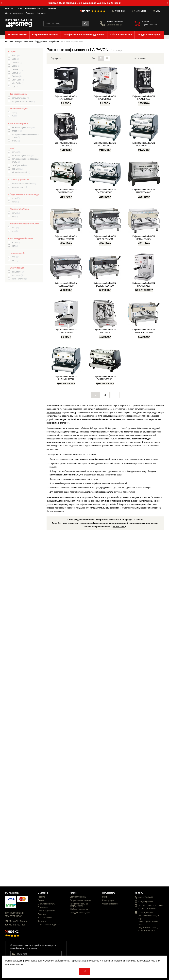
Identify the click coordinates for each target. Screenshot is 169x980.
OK (84, 971)
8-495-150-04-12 (115, 22)
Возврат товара (45, 918)
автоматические (54, 762)
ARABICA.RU (119, 876)
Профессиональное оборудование (79, 905)
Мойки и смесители (79, 909)
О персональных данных (49, 925)
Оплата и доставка (14, 13)
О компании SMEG (34, 8)
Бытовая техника (78, 897)
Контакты (41, 13)
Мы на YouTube (15, 925)
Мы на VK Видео (16, 921)
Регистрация (108, 900)
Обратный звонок (110, 904)
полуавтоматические (144, 758)
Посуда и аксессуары (80, 913)
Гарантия (30, 13)
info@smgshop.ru (146, 902)
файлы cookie (30, 961)
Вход (105, 897)
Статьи (19, 8)
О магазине (51, 8)
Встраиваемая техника (80, 900)
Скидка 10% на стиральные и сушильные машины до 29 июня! (84, 3)
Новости (9, 8)
